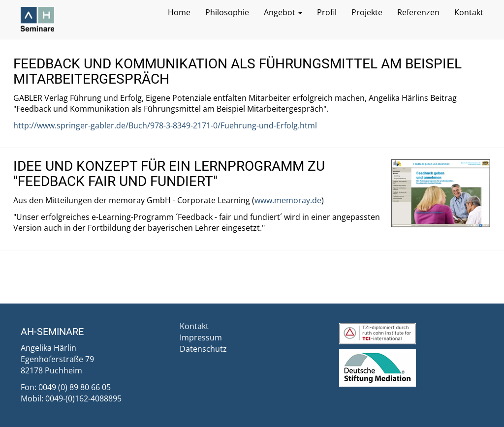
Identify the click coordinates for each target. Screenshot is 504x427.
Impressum (201, 337)
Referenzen (418, 12)
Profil (327, 12)
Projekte (367, 12)
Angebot (283, 12)
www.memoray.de (288, 200)
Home (179, 12)
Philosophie (227, 12)
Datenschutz (203, 349)
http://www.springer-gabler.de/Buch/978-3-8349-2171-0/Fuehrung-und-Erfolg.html (165, 125)
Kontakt (469, 12)
